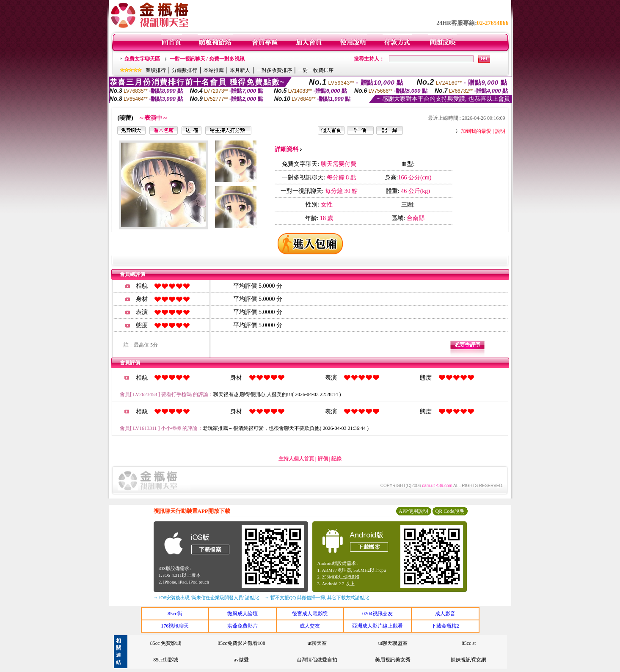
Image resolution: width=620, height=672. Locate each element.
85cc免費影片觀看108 (241, 643)
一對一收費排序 (316, 70)
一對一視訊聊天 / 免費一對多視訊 (207, 59)
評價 (323, 459)
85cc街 (175, 614)
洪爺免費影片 (242, 626)
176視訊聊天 (175, 626)
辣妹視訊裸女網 (468, 660)
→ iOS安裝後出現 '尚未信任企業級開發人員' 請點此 (206, 598)
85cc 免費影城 (166, 643)
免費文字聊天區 (142, 59)
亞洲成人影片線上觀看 (378, 626)
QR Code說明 (450, 511)
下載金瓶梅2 (445, 626)
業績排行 (156, 70)
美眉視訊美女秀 (393, 660)
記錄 (336, 459)
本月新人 (240, 70)
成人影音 (445, 614)
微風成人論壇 (242, 614)
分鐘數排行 (185, 70)
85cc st (469, 643)
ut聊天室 (317, 643)
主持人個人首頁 (296, 459)
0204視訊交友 (378, 614)
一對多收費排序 (274, 70)
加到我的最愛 (476, 131)
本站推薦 (214, 70)
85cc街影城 (166, 660)
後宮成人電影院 (310, 614)
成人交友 (310, 626)
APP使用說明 (413, 511)
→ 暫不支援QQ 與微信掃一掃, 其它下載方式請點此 (317, 598)
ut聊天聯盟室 (393, 643)
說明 (500, 131)
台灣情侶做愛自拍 (317, 660)
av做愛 (241, 660)
